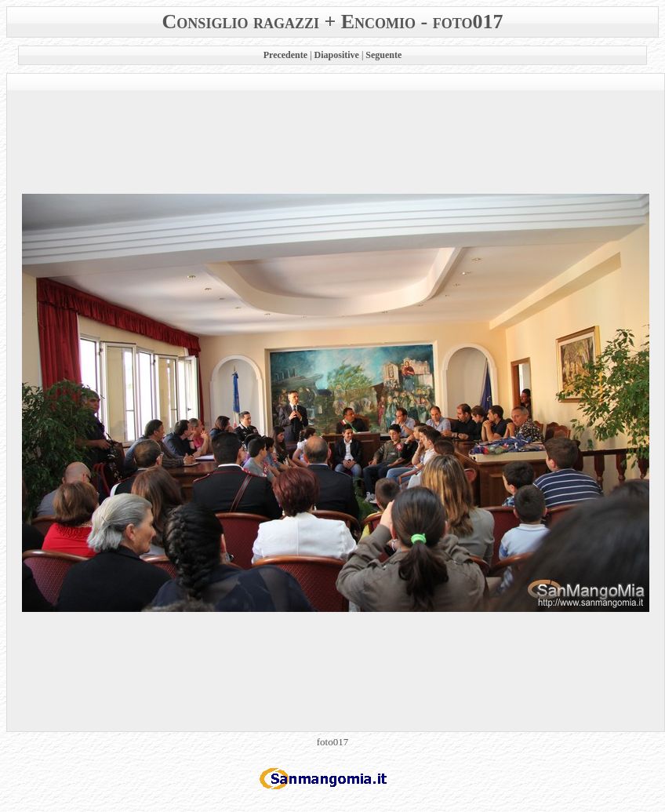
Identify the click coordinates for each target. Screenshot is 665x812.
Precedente (285, 55)
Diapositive (337, 55)
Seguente (383, 55)
